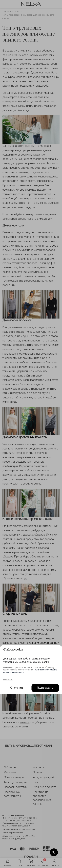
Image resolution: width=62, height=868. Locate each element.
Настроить (8, 680)
